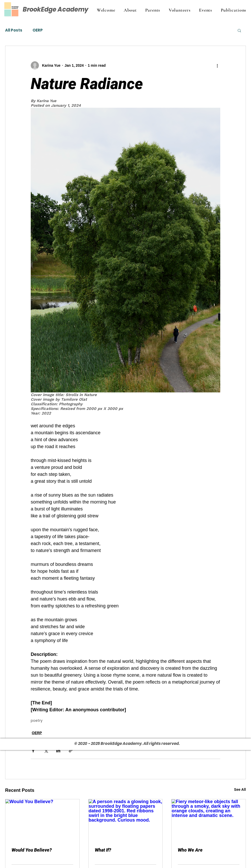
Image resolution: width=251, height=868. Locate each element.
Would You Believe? (32, 850)
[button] (239, 30)
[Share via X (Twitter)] (46, 750)
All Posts (14, 30)
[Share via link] (71, 750)
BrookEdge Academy (56, 9)
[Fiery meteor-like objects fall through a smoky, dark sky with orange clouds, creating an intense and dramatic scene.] (209, 820)
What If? (103, 850)
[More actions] (217, 65)
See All (240, 790)
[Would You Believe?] (42, 820)
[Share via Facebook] (33, 750)
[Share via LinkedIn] (58, 750)
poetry (37, 721)
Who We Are (190, 850)
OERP (38, 30)
